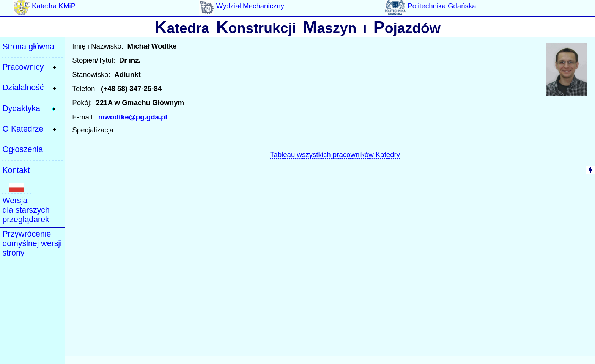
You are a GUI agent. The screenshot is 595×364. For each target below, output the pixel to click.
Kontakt (16, 170)
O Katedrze (23, 129)
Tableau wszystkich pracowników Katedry (335, 155)
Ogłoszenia (23, 149)
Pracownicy (23, 67)
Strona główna (28, 47)
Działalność (23, 88)
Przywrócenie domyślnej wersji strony (32, 243)
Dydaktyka (21, 108)
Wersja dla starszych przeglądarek (26, 210)
